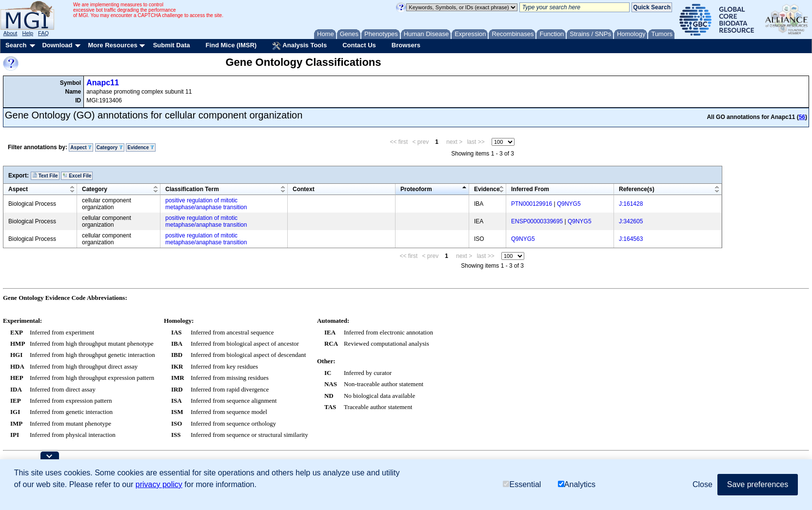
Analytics (577, 484)
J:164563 (631, 239)
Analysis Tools (299, 46)
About (10, 33)
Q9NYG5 (569, 204)
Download (57, 45)
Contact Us (359, 45)
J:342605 (631, 221)
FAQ (43, 33)
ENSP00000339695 (537, 221)
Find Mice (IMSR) (231, 45)
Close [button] (703, 484)
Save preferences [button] (758, 484)
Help (28, 33)
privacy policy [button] (159, 484)
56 (802, 117)
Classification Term (192, 189)
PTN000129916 (532, 204)
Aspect (81, 147)
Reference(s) (637, 189)
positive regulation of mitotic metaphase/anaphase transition (206, 204)
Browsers (406, 45)
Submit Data (172, 45)
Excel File (77, 176)
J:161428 (631, 204)
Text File (45, 176)
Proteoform (416, 189)
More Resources (112, 45)
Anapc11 (103, 83)
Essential (522, 484)
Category (110, 147)
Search (16, 45)
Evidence (141, 147)
